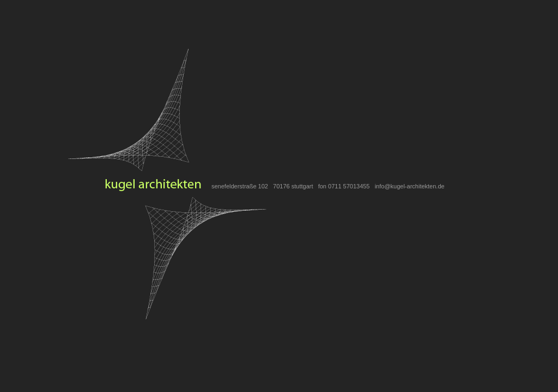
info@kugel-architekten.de (410, 186)
